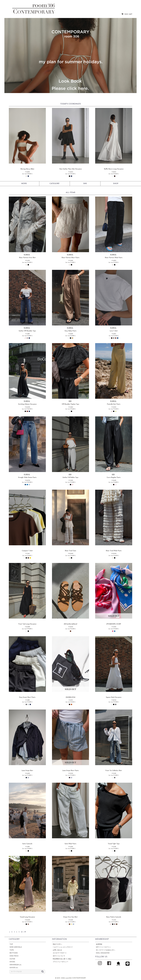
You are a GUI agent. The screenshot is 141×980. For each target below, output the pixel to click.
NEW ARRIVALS (16, 947)
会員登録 (99, 944)
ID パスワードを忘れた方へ (106, 950)
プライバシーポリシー (60, 962)
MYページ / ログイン (103, 947)
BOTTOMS (14, 953)
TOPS (12, 950)
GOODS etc (14, 968)
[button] (10, 56)
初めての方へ (57, 944)
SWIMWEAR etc (16, 965)
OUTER (12, 959)
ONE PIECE (14, 956)
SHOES (12, 962)
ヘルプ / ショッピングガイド (63, 947)
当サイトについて (59, 956)
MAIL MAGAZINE (103, 953)
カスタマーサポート (60, 953)
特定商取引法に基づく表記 (62, 959)
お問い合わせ (57, 950)
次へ (23, 932)
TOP (11, 944)
